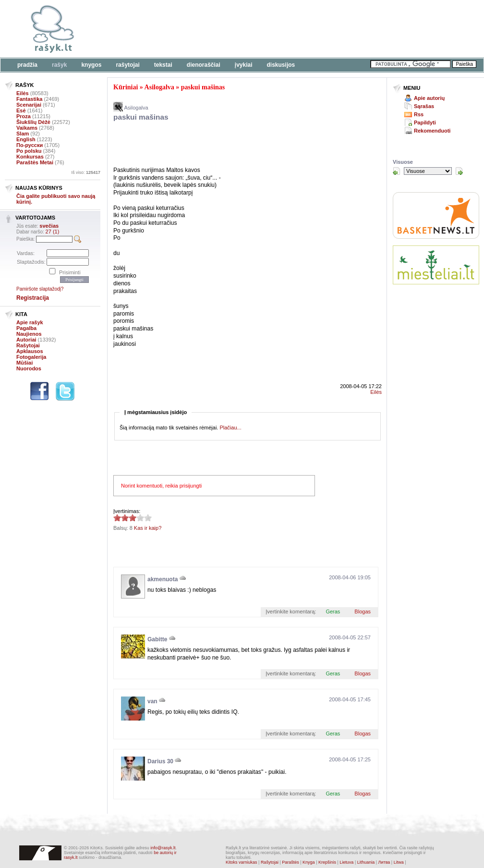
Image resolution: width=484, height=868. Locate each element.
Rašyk (59, 65)
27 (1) (53, 232)
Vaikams (27, 128)
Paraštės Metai (35, 162)
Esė (21, 110)
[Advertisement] (295, 29)
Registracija (33, 298)
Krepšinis (327, 862)
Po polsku (29, 151)
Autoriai (26, 340)
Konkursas (30, 157)
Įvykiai (244, 65)
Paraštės (290, 862)
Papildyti (425, 122)
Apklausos (30, 351)
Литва (384, 862)
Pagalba (26, 328)
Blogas (363, 611)
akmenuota (163, 579)
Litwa (399, 862)
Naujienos (29, 334)
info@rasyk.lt (163, 848)
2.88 (117, 518)
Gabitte (157, 639)
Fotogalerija (31, 357)
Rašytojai (127, 65)
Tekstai (163, 65)
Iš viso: (86, 172)
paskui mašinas (203, 87)
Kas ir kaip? (148, 528)
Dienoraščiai (204, 65)
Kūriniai (126, 87)
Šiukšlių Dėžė (33, 122)
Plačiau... (230, 428)
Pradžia (27, 65)
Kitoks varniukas (242, 862)
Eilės (23, 93)
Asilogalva (159, 87)
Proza (24, 116)
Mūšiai (24, 363)
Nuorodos (29, 368)
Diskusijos (281, 65)
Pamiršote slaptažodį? (40, 289)
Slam (23, 134)
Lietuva (346, 862)
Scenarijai (29, 105)
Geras (333, 611)
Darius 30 (160, 761)
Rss (419, 114)
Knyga (309, 862)
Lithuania (366, 862)
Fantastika (29, 99)
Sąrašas (424, 106)
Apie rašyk (30, 322)
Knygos (91, 65)
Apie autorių (429, 98)
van (152, 701)
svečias (49, 226)
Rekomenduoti (432, 131)
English (26, 139)
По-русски (30, 145)
